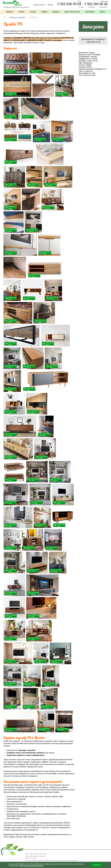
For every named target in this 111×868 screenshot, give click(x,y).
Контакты (104, 7)
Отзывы (91, 7)
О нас (81, 7)
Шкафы (56, 12)
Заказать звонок (39, 5)
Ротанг (21, 12)
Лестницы (90, 12)
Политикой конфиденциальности (32, 866)
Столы (33, 12)
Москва (50, 5)
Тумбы (44, 12)
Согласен (97, 865)
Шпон (102, 12)
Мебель (10, 12)
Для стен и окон (72, 12)
